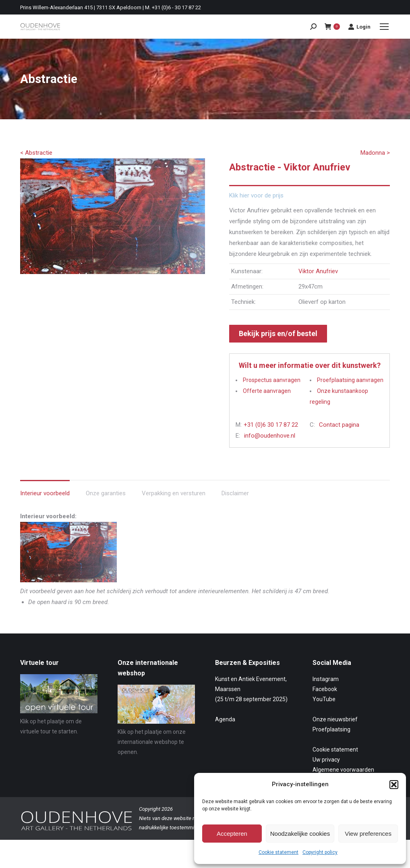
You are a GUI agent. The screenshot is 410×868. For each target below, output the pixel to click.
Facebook (325, 689)
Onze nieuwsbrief (335, 719)
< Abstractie (36, 153)
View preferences (368, 834)
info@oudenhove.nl (270, 436)
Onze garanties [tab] (106, 493)
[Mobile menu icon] (384, 27)
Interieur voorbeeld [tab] (45, 493)
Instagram (326, 679)
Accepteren (232, 834)
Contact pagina (339, 425)
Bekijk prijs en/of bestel (278, 333)
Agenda (225, 719)
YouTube (324, 699)
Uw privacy (326, 760)
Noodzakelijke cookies (300, 834)
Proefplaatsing (331, 729)
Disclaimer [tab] (235, 493)
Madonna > (375, 153)
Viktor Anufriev (318, 271)
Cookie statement (279, 852)
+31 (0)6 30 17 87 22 (271, 425)
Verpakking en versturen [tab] (174, 493)
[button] (394, 785)
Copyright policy (320, 852)
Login (359, 27)
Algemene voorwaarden (343, 770)
